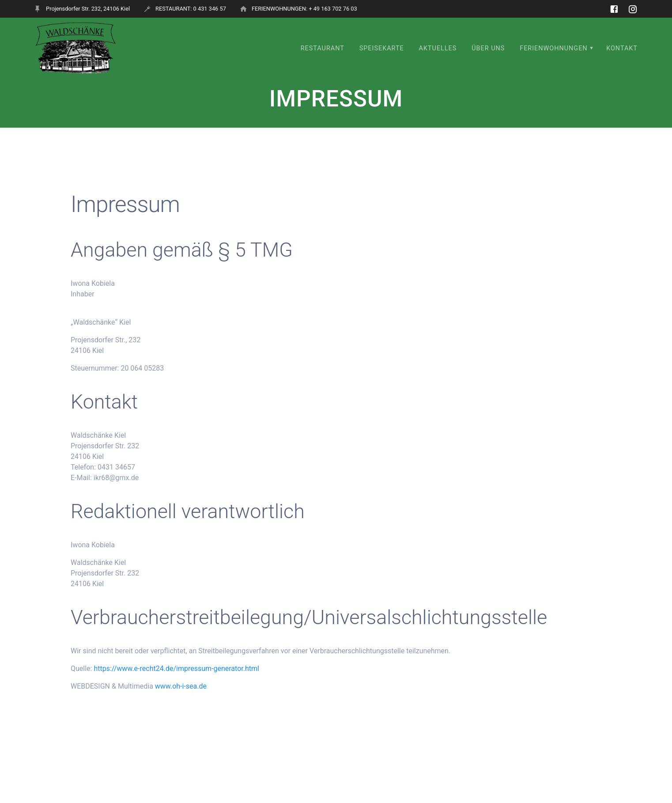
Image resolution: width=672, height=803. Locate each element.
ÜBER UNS (488, 48)
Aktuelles (438, 48)
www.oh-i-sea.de (181, 686)
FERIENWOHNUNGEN (553, 48)
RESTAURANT (323, 48)
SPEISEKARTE (382, 48)
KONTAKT (622, 48)
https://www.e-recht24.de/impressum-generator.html (176, 669)
